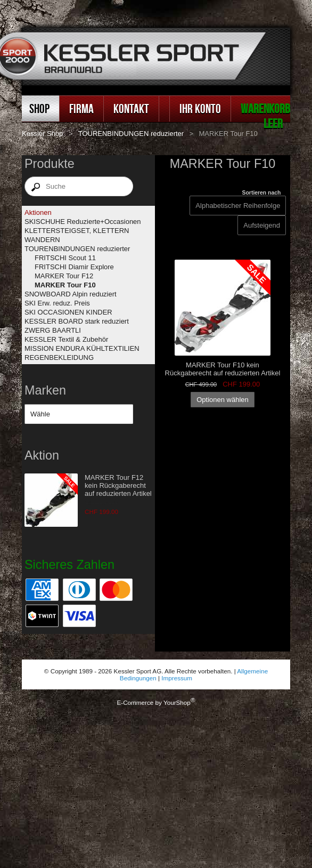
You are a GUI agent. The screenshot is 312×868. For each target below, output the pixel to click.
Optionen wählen (223, 400)
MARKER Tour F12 (64, 276)
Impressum (177, 678)
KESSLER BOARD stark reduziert (77, 321)
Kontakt (131, 108)
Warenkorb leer (265, 116)
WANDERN (42, 240)
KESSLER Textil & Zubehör (66, 339)
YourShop (177, 702)
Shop (39, 108)
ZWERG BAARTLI (53, 330)
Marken (45, 390)
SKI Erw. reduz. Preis (57, 303)
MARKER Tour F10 (65, 285)
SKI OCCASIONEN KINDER (68, 312)
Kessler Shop (42, 134)
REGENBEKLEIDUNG (59, 357)
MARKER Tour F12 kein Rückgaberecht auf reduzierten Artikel (118, 485)
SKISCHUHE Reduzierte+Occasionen (83, 222)
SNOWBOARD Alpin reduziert (71, 294)
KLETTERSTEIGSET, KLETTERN (77, 231)
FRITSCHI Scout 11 (65, 258)
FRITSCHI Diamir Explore (74, 267)
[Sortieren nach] (262, 225)
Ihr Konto (200, 108)
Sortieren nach (262, 193)
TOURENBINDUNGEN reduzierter (131, 134)
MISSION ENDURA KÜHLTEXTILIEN (82, 348)
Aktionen (38, 212)
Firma (81, 108)
